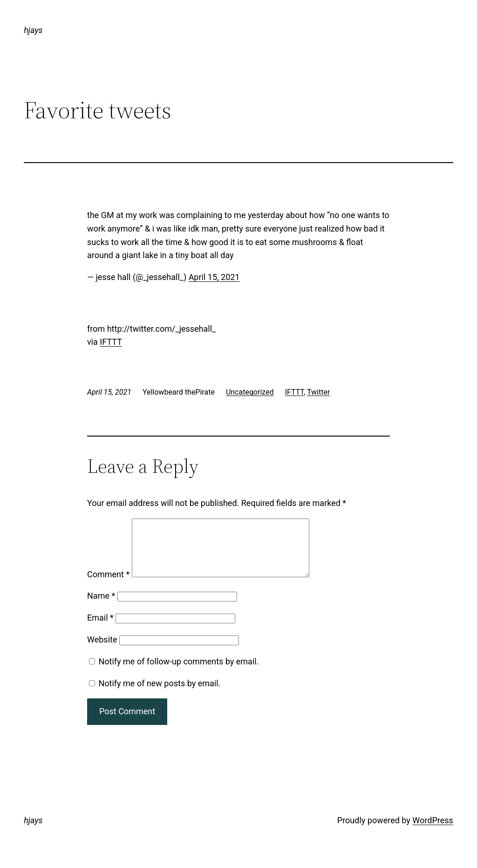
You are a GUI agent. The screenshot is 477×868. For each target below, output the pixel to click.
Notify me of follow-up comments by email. (178, 673)
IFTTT (111, 342)
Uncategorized (250, 392)
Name (101, 607)
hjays (33, 30)
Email (100, 629)
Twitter (318, 392)
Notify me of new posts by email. (159, 694)
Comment (108, 585)
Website (102, 651)
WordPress (433, 831)
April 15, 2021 (214, 277)
